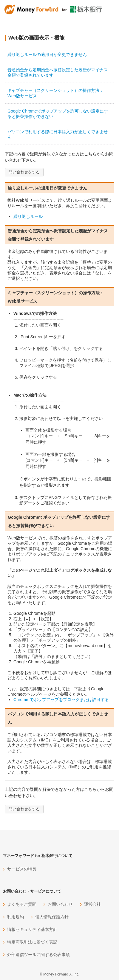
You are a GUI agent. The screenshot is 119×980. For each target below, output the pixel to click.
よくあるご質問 (22, 904)
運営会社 (92, 904)
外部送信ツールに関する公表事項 (38, 955)
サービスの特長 (22, 869)
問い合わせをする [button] (24, 172)
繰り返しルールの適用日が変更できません (47, 54)
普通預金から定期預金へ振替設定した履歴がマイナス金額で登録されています (58, 72)
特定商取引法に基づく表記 (32, 942)
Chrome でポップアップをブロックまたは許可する (61, 700)
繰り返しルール (28, 216)
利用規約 (16, 917)
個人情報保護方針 (52, 917)
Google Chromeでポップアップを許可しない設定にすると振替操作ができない (58, 114)
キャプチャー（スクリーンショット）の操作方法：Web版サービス (55, 93)
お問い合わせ (60, 904)
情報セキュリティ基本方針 (32, 929)
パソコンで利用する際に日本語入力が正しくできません (58, 134)
